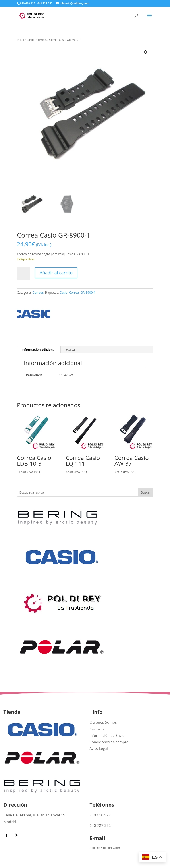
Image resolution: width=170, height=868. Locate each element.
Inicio (21, 40)
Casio (30, 40)
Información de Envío (107, 736)
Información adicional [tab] (39, 350)
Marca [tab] (70, 350)
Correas (42, 40)
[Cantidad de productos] (24, 273)
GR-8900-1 (88, 292)
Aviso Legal (99, 748)
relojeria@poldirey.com (105, 848)
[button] (146, 52)
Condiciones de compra (109, 742)
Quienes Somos (103, 722)
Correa (74, 292)
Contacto (97, 729)
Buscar (146, 492)
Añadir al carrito (56, 273)
